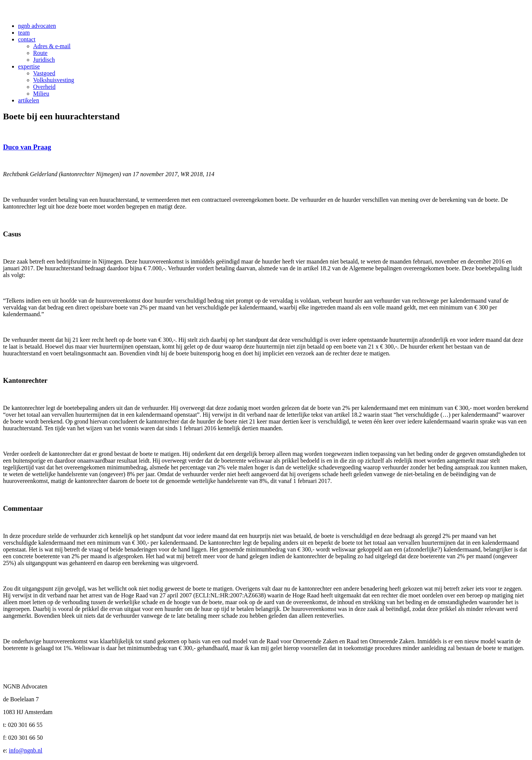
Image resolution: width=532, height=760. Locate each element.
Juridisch (44, 60)
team (24, 33)
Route (40, 53)
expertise (29, 66)
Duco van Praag (27, 147)
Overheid (44, 87)
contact (27, 39)
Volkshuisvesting (54, 80)
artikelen (29, 100)
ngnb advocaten (37, 26)
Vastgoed (44, 73)
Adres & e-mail (52, 46)
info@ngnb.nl (26, 750)
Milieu (41, 94)
